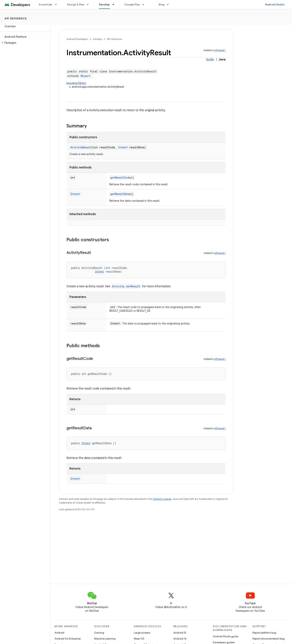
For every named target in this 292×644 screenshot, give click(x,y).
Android (59, 633)
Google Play (132, 4)
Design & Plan (76, 4)
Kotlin (210, 60)
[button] (24, 43)
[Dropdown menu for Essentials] (58, 4)
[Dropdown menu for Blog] (169, 4)
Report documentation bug (269, 639)
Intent (123, 147)
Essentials (46, 4)
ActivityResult (81, 147)
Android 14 (180, 639)
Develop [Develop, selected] (104, 4)
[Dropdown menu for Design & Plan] (89, 4)
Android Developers (77, 39)
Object (85, 76)
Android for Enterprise (68, 639)
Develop (97, 39)
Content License (162, 499)
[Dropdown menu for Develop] (115, 4)
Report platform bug (264, 633)
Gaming (99, 633)
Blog (162, 4)
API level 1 (220, 50)
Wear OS (139, 639)
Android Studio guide (226, 636)
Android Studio (275, 4)
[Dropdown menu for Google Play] (145, 4)
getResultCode (121, 178)
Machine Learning (105, 639)
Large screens (142, 633)
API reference (16, 18)
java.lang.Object (76, 83)
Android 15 (180, 633)
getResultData (120, 194)
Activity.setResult (126, 286)
